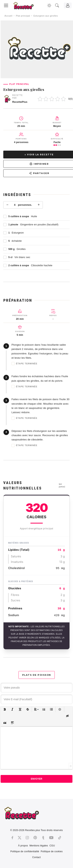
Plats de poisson (37, 675)
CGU (52, 846)
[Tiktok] (60, 838)
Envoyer (36, 779)
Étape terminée (24, 364)
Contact (36, 857)
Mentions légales (39, 846)
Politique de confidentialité (25, 851)
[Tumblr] (43, 838)
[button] (5, 709)
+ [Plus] (39, 205)
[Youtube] (51, 838)
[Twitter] (19, 838)
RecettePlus (20, 102)
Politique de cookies (52, 851)
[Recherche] (57, 5)
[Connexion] (68, 5)
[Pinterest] (35, 838)
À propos (23, 846)
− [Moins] (7, 205)
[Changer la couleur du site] (49, 5)
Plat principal (23, 16)
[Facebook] (12, 838)
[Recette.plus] (26, 7)
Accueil (8, 16)
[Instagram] (27, 838)
